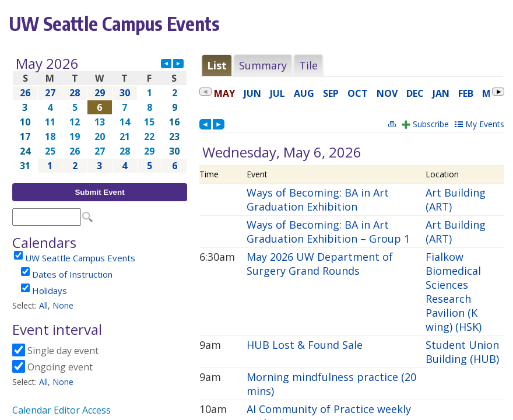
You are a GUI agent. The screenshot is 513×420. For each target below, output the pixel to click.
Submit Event (99, 192)
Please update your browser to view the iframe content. (100, 115)
